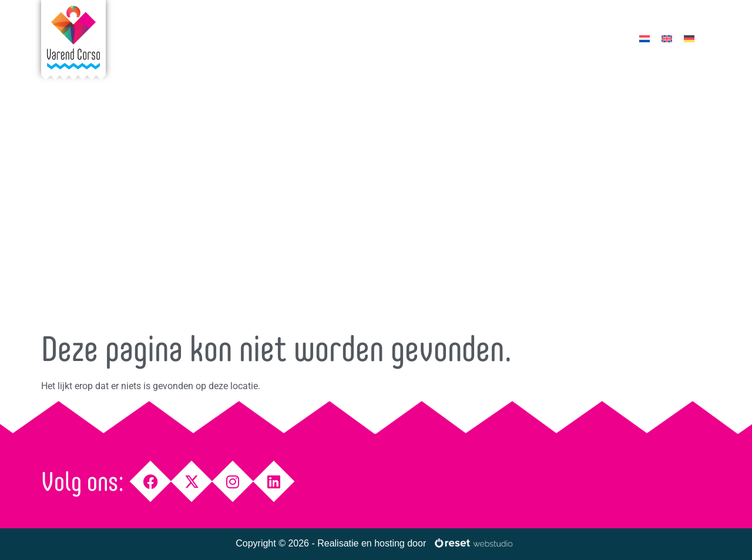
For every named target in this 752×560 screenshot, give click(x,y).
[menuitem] (644, 38)
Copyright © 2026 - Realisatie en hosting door (331, 543)
